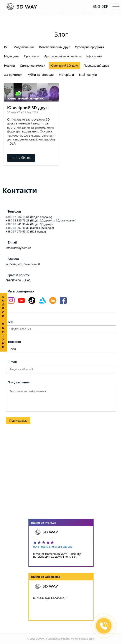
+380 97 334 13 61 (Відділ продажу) (29, 217)
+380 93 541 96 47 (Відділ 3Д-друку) (29, 224)
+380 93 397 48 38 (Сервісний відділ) (30, 228)
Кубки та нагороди (41, 75)
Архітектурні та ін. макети (63, 56)
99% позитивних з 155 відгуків (53, 547)
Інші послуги (88, 75)
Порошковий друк (96, 66)
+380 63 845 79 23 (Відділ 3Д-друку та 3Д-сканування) (41, 220)
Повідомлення (19, 382)
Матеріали (66, 75)
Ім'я (10, 322)
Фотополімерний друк (54, 47)
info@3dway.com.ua (19, 248)
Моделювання (24, 47)
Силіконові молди (33, 66)
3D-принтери (13, 75)
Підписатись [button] (18, 421)
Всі (6, 47)
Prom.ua (51, 523)
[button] (116, 6)
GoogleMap (53, 577)
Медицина (12, 56)
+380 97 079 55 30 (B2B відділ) (26, 232)
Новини (9, 66)
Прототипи (31, 56)
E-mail (12, 362)
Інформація (94, 56)
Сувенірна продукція (90, 47)
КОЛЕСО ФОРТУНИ (3, 322)
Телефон (14, 342)
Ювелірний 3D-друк (64, 66)
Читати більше (21, 158)
